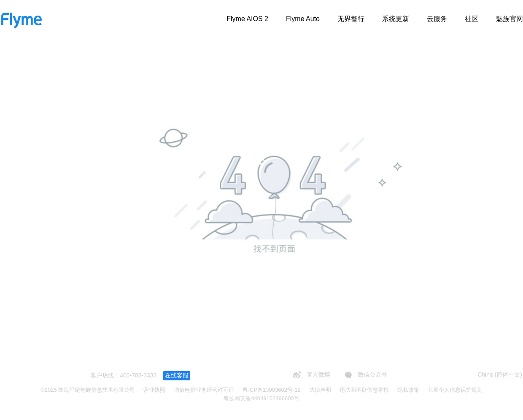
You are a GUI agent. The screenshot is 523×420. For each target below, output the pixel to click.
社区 (472, 19)
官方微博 (310, 375)
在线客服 (177, 375)
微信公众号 (365, 375)
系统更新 (396, 19)
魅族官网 (510, 19)
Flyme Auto (303, 19)
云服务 (437, 19)
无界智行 (351, 19)
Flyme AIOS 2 (247, 19)
